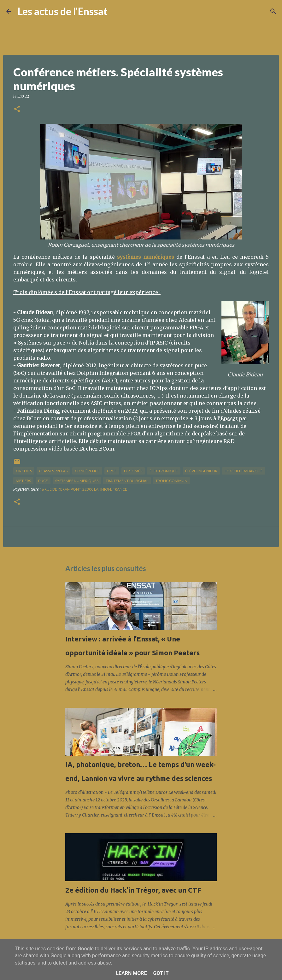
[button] (17, 109)
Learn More (131, 973)
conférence (87, 471)
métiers (23, 481)
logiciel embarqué (244, 471)
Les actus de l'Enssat (63, 11)
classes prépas (53, 471)
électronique (164, 471)
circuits (24, 471)
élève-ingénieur (201, 471)
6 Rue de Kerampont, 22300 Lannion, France (84, 489)
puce (43, 481)
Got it (161, 973)
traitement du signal (127, 481)
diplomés (133, 471)
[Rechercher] (116, 11)
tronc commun (171, 481)
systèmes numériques (77, 481)
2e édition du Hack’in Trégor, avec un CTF (133, 890)
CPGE (112, 471)
